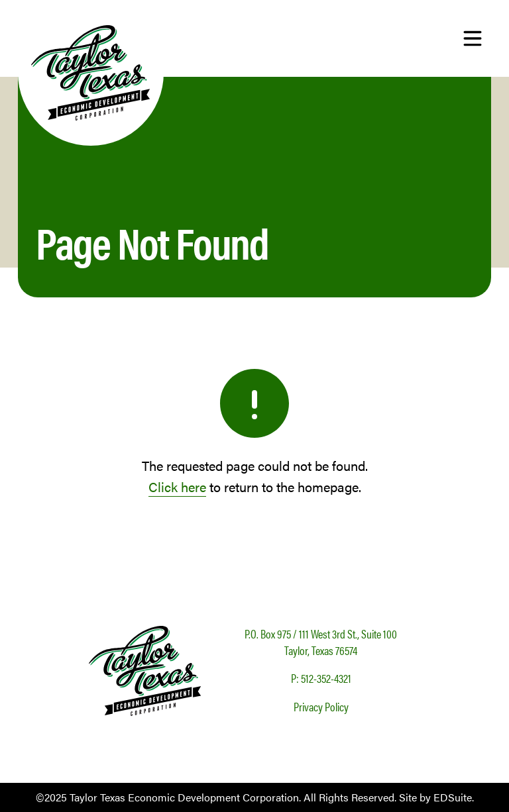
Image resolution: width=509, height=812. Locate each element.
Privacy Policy (321, 706)
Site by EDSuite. (436, 797)
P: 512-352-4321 (321, 678)
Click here (177, 486)
